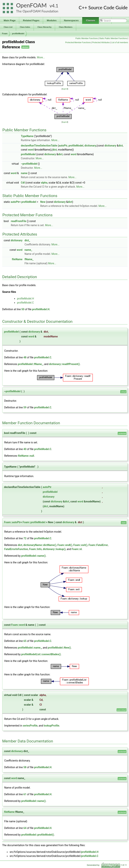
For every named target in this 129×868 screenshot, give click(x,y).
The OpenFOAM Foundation (37, 11)
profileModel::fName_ (30, 364)
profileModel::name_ (30, 648)
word (31, 150)
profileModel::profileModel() (38, 835)
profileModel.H (26, 299)
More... (41, 57)
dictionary (90, 146)
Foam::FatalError (98, 545)
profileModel (18, 34)
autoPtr (63, 146)
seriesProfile (30, 726)
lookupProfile (51, 726)
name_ (28, 250)
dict (121, 146)
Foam (5, 34)
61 (25, 794)
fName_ (29, 259)
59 (25, 407)
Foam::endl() (65, 545)
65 (25, 641)
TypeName (27, 136)
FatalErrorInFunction (16, 549)
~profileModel (29, 164)
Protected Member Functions (78, 43)
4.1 (55, 6)
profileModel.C (25, 303)
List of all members (120, 43)
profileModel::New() (59, 648)
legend (65, 89)
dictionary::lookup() (54, 549)
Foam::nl (77, 549)
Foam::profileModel (34, 522)
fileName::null (26, 456)
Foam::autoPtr (12, 522)
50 (23, 309)
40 (25, 449)
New (43, 202)
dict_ (27, 240)
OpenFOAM (31, 5)
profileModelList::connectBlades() (41, 654)
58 (25, 767)
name (24, 173)
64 (25, 828)
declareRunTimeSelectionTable (39, 146)
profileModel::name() (34, 556)
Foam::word (18, 625)
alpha (44, 183)
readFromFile (19, 221)
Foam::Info (35, 549)
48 (25, 357)
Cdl (23, 183)
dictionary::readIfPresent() (64, 364)
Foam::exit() (80, 545)
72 (25, 538)
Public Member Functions (87, 38)
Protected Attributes (101, 43)
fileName (17, 259)
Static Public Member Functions (113, 38)
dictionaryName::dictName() (40, 545)
